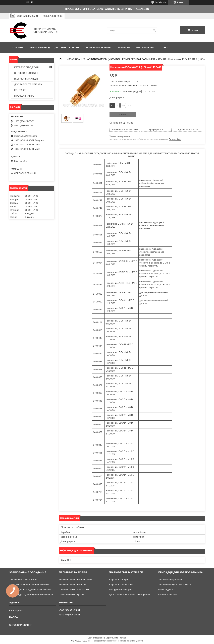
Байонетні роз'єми (167, 595)
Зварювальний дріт (118, 580)
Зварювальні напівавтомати (23, 580)
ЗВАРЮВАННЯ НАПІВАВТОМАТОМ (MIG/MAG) (94, 59)
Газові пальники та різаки (72, 595)
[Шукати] (154, 30)
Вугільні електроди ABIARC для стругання (130, 595)
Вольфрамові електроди (121, 590)
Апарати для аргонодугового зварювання (30, 590)
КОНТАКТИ (124, 47)
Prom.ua (123, 638)
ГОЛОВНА (18, 47)
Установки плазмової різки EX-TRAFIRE (29, 585)
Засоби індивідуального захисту (174, 585)
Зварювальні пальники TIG (72, 585)
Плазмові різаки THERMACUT (74, 590)
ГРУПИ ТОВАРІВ (39, 47)
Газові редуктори (167, 590)
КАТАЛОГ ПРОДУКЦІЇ (27, 67)
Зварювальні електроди (121, 585)
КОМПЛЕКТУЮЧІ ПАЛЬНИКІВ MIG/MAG (144, 59)
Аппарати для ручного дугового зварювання (31, 595)
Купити (123, 114)
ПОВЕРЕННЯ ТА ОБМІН (99, 47)
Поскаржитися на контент (104, 641)
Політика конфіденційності (130, 641)
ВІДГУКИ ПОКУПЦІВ (26, 79)
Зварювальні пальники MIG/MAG (75, 580)
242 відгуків (161, 2)
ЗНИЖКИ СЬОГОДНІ (26, 73)
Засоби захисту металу (170, 580)
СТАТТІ (164, 47)
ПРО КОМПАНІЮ (145, 47)
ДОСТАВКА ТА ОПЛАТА (67, 47)
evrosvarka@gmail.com (25, 136)
